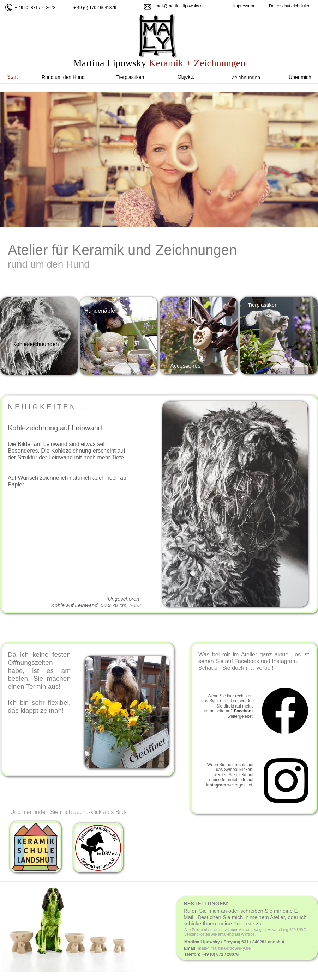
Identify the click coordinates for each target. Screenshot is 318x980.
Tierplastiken (130, 77)
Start (12, 77)
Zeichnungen (246, 78)
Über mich (300, 77)
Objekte (186, 77)
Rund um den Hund (63, 77)
